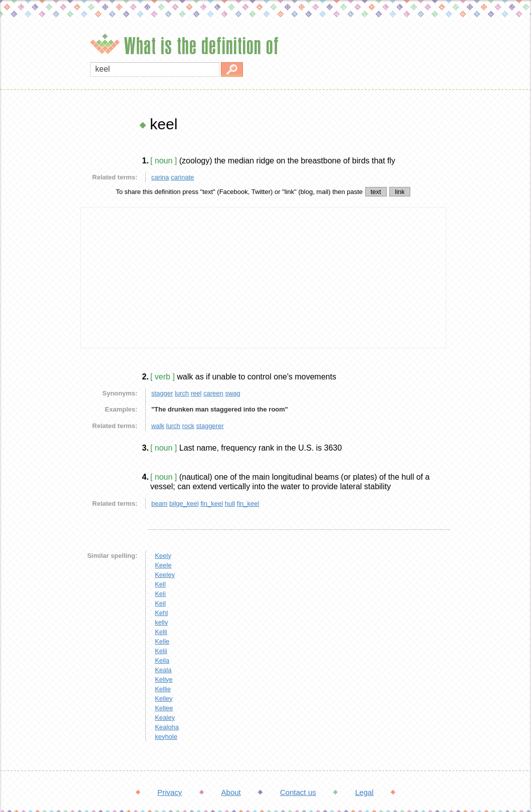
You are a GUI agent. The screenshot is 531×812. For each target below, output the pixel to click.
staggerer (210, 426)
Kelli (161, 632)
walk (158, 426)
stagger (162, 393)
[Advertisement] (38, 266)
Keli (160, 594)
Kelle (162, 641)
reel (196, 393)
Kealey (165, 718)
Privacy (170, 792)
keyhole (166, 737)
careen (213, 393)
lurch (182, 393)
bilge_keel (184, 503)
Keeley (165, 575)
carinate (182, 177)
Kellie (163, 689)
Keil (160, 603)
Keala (163, 670)
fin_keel (212, 503)
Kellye (164, 679)
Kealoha (167, 727)
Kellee (164, 708)
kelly (161, 622)
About (231, 792)
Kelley (164, 698)
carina (160, 177)
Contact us (298, 792)
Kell (160, 584)
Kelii (161, 651)
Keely (163, 556)
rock (188, 426)
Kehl (161, 613)
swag (232, 393)
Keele (163, 565)
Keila (162, 660)
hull (230, 503)
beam (160, 503)
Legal (364, 792)
